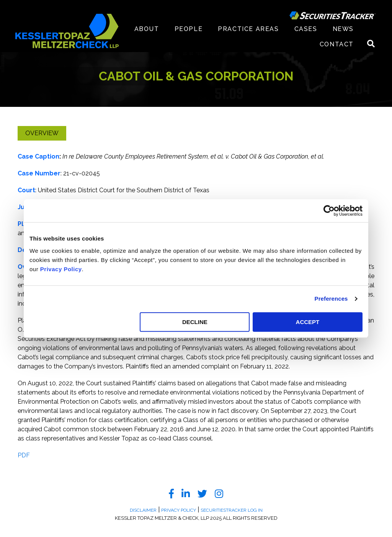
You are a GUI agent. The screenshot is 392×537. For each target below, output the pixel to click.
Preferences (331, 299)
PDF (24, 455)
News (343, 29)
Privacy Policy (61, 269)
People (189, 29)
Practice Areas (248, 29)
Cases (306, 29)
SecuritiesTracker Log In (232, 510)
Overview (42, 133)
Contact (337, 44)
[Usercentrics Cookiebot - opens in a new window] (329, 211)
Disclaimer (143, 510)
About (147, 29)
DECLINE (195, 322)
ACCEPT (308, 322)
